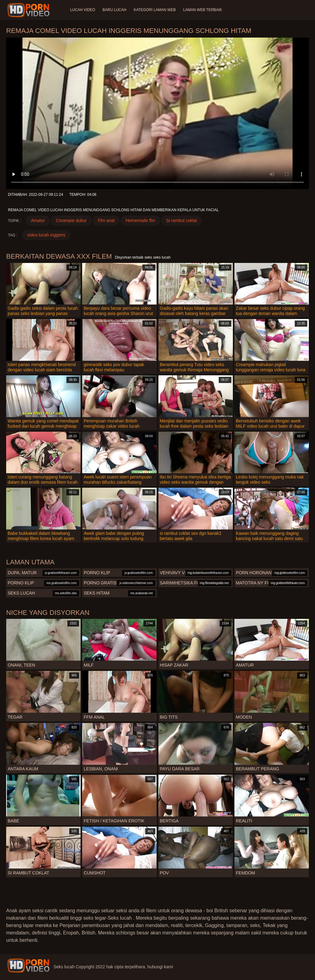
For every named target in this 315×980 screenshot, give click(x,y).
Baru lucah (114, 10)
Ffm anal (106, 220)
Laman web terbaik (202, 10)
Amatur (38, 220)
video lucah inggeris (46, 235)
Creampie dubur (71, 220)
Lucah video (83, 10)
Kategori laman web (155, 10)
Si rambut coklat (181, 220)
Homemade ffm (140, 220)
